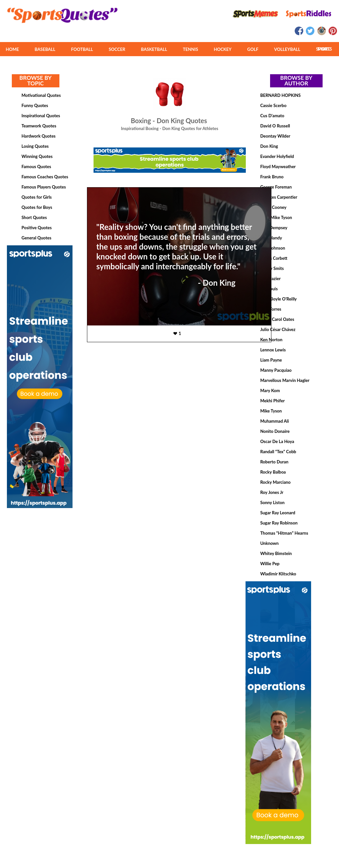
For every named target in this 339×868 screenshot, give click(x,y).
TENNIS (190, 49)
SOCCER (117, 49)
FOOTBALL (82, 49)
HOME (12, 49)
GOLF (253, 49)
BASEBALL (45, 49)
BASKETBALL (154, 49)
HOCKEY (222, 49)
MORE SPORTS (324, 49)
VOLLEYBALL (287, 49)
